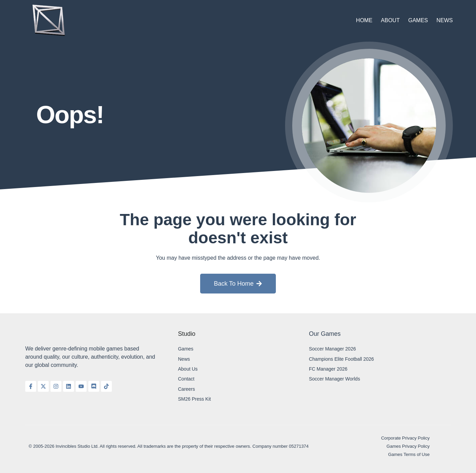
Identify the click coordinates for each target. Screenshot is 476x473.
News (445, 20)
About (390, 20)
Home (364, 20)
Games (418, 20)
